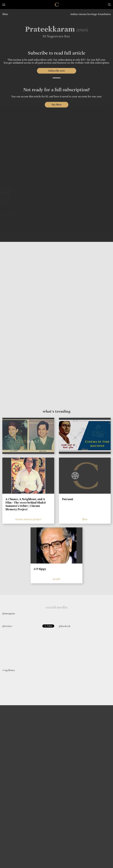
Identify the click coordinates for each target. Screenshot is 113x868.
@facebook (65, 626)
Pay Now (57, 105)
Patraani (68, 499)
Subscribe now (57, 71)
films (5, 14)
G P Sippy (40, 569)
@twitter (7, 626)
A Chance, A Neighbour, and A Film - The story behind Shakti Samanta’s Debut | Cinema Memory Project (26, 504)
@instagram (9, 614)
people (57, 579)
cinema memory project (28, 519)
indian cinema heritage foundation (91, 14)
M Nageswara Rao (54, 36)
